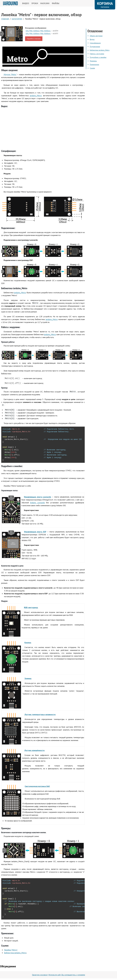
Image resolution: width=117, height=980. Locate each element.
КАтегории (17, 19)
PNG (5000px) (45, 31)
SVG (27, 31)
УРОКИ (35, 3)
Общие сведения (96, 36)
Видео (92, 39)
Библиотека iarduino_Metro (15, 953)
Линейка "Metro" (11, 950)
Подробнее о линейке (98, 57)
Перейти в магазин (34, 39)
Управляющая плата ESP (35, 532)
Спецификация (95, 43)
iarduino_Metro (36, 96)
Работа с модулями (97, 54)
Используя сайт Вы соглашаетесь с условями (67, 975)
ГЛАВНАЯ (5, 19)
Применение (94, 65)
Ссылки (92, 68)
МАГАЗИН (45, 3)
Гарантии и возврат (40, 975)
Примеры (93, 61)
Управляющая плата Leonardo (37, 497)
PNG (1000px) (34, 31)
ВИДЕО (26, 3)
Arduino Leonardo (37, 503)
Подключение (95, 47)
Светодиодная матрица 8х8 (37, 786)
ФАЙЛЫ (56, 3)
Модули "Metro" (10, 74)
